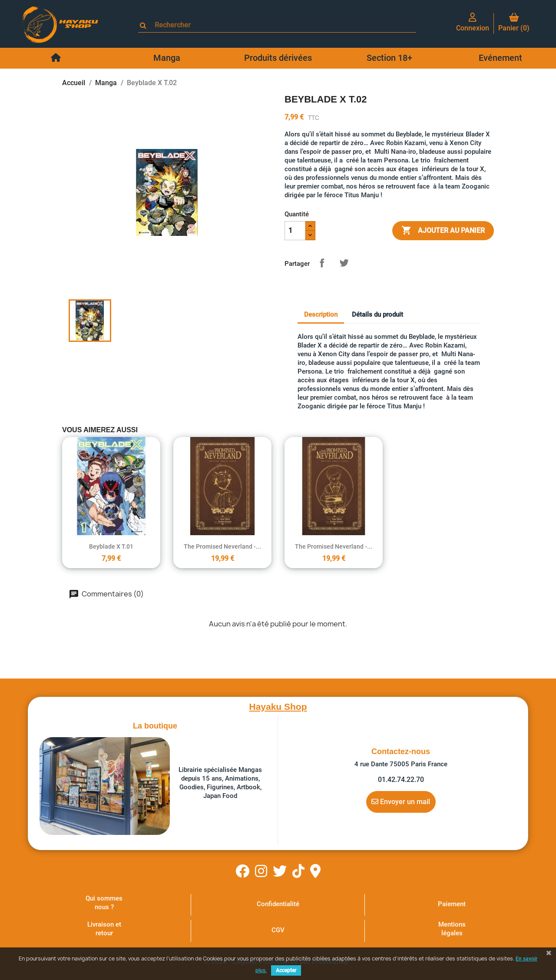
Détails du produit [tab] (377, 315)
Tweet (344, 263)
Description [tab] (321, 315)
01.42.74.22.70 (401, 780)
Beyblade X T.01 (111, 546)
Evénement (500, 58)
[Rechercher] (281, 25)
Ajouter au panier (443, 231)
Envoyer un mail (401, 801)
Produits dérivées (278, 58)
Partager (322, 263)
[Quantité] (295, 231)
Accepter (286, 970)
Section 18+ (389, 58)
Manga (167, 58)
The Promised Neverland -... (222, 546)
